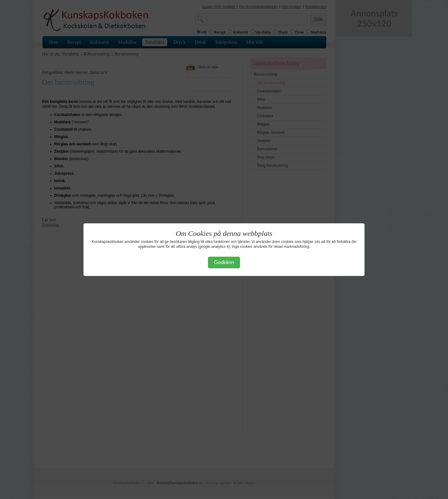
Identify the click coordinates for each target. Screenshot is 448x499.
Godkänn (224, 262)
